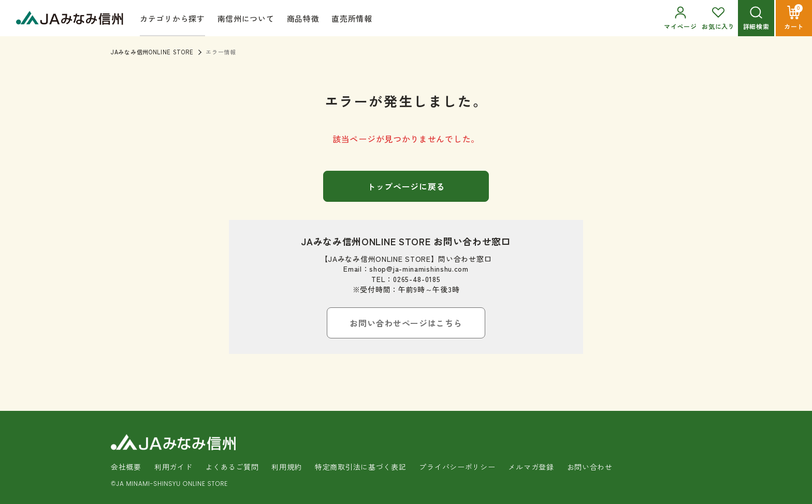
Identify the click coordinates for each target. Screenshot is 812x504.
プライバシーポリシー (457, 467)
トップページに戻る (406, 186)
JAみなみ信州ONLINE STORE (152, 52)
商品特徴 (303, 18)
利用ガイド (173, 467)
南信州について (246, 18)
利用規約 (287, 467)
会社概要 (126, 467)
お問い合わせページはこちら (406, 323)
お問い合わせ (590, 467)
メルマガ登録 (531, 467)
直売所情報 (352, 18)
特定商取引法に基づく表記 (360, 467)
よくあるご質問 (232, 467)
